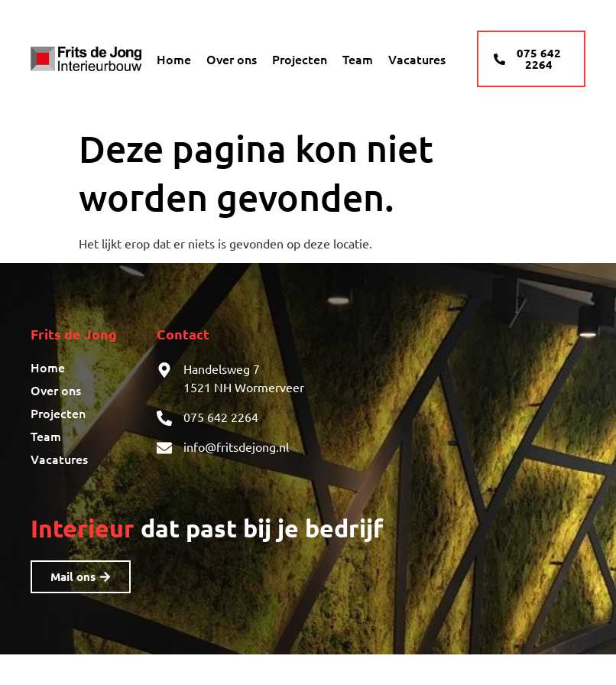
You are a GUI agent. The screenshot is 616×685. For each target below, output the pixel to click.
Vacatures (417, 59)
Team (358, 59)
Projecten (300, 59)
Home (174, 59)
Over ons (232, 59)
